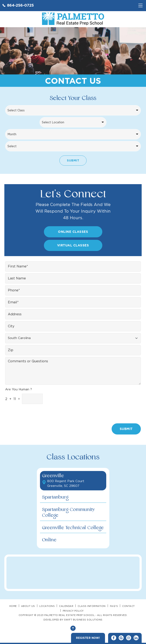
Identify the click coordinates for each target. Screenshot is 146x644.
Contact (129, 606)
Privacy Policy (73, 611)
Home (13, 606)
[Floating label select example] (73, 338)
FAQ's (114, 606)
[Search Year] (73, 146)
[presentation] (116, 413)
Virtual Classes (73, 245)
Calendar (66, 606)
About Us (28, 606)
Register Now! (88, 638)
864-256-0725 (18, 5)
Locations (47, 606)
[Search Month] (73, 134)
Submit (73, 160)
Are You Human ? (19, 389)
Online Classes (73, 232)
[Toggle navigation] (140, 6)
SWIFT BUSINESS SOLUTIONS (83, 620)
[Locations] (73, 122)
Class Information (92, 606)
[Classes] (73, 110)
